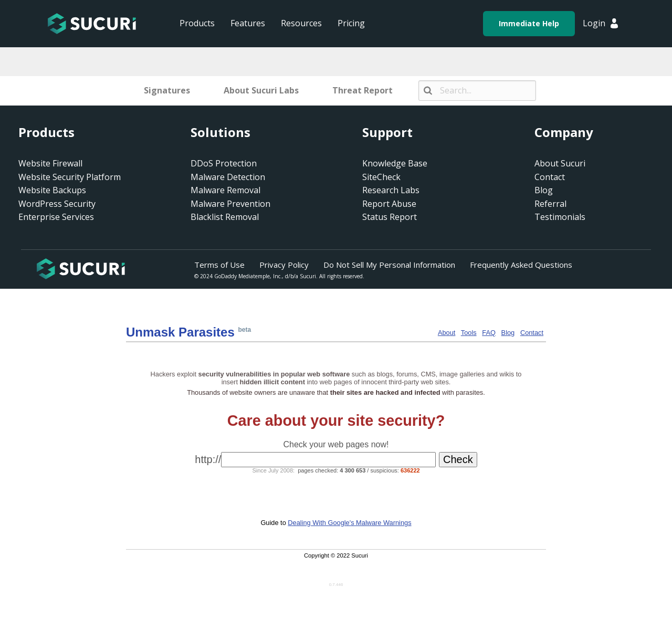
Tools (469, 333)
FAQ (489, 333)
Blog (508, 333)
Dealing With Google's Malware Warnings (349, 523)
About (447, 333)
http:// (208, 459)
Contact (532, 333)
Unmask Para (180, 332)
